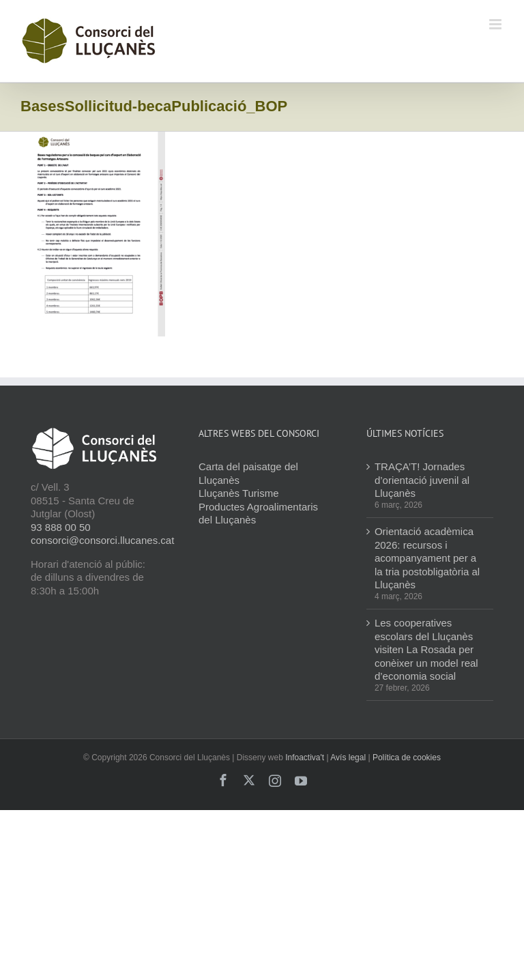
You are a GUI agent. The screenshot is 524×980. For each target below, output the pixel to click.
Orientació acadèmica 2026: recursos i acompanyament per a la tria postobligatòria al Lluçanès (427, 558)
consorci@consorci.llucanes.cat (102, 540)
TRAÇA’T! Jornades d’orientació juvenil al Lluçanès (422, 480)
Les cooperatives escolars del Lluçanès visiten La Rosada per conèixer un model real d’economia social (426, 649)
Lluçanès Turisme (239, 493)
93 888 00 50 (61, 527)
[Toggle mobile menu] (496, 24)
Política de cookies (407, 758)
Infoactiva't (305, 758)
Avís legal (348, 758)
